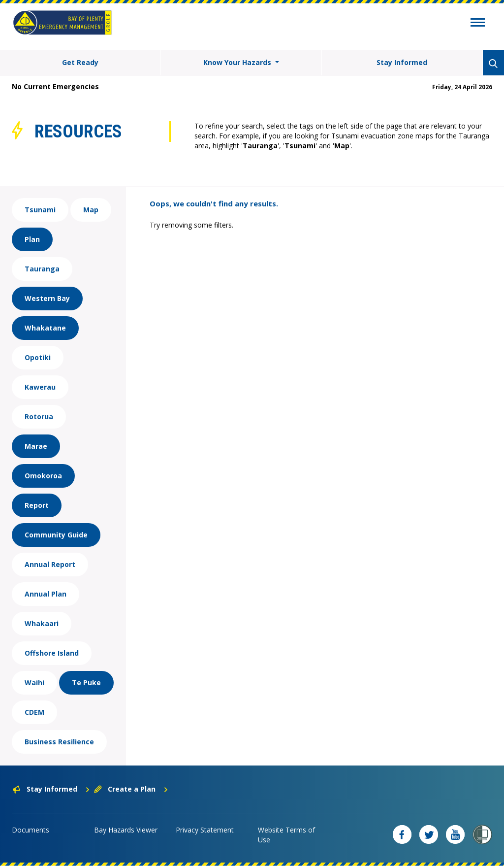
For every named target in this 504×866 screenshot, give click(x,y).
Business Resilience (59, 742)
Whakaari (42, 623)
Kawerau (40, 387)
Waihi (34, 683)
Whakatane (45, 328)
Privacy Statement (205, 830)
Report (37, 505)
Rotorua (39, 416)
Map (91, 210)
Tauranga (42, 269)
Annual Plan (46, 594)
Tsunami (40, 210)
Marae (36, 446)
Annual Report (50, 564)
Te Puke (86, 683)
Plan (32, 239)
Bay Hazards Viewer (126, 830)
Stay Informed (402, 62)
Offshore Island (52, 653)
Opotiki (38, 357)
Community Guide (56, 535)
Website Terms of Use (286, 835)
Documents (31, 830)
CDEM (34, 712)
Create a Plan (131, 789)
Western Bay (47, 298)
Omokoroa (43, 476)
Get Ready (80, 62)
